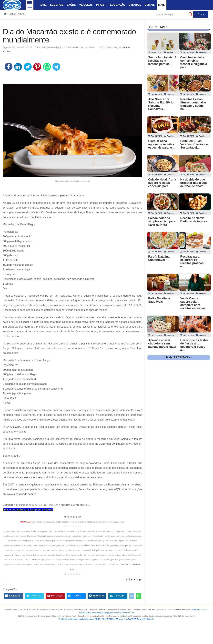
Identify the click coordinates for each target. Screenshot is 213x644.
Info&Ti (101, 5)
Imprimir (6, 51)
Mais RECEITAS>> (179, 357)
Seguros (57, 5)
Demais (150, 5)
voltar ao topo (134, 579)
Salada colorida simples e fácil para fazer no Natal (162, 221)
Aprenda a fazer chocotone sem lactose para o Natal (162, 343)
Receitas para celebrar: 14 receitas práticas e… (192, 262)
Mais (162, 5)
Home (43, 5)
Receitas (126, 47)
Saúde (71, 5)
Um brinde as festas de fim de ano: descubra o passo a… (194, 345)
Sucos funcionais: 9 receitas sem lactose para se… (162, 61)
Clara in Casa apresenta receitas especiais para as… (162, 144)
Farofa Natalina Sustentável (159, 258)
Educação (118, 5)
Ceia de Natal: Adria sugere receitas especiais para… (162, 183)
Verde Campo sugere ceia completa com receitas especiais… (194, 303)
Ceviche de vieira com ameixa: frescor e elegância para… (194, 62)
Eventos (135, 5)
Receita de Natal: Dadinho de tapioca (194, 220)
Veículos (86, 5)
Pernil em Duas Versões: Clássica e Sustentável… (194, 144)
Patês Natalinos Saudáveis (159, 300)
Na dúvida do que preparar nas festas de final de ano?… (194, 183)
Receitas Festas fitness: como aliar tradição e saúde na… (193, 104)
